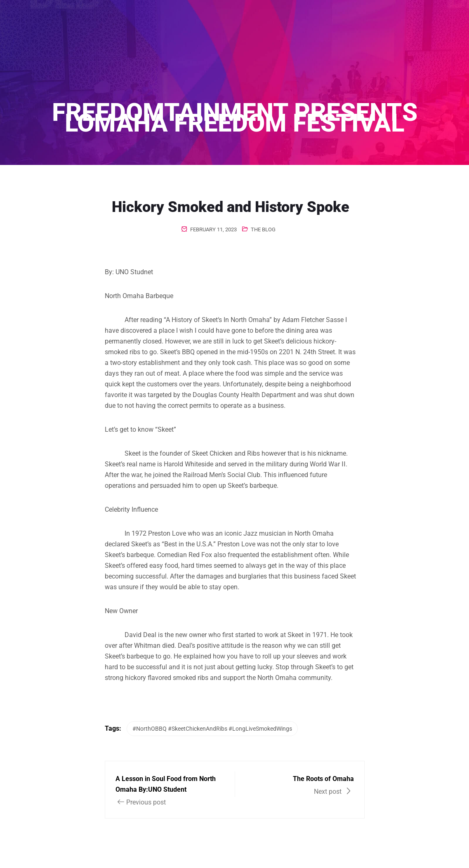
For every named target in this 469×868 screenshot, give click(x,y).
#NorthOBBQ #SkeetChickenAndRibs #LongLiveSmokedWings (212, 729)
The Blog (263, 229)
